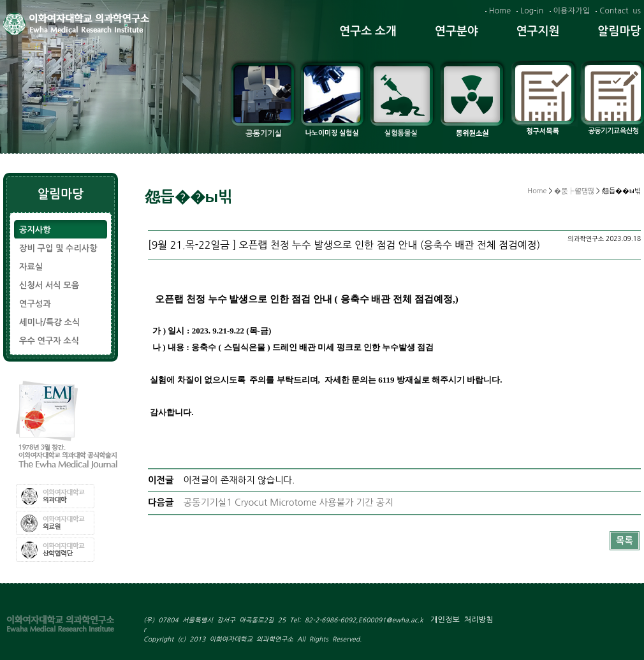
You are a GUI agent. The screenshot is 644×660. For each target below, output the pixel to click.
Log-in (532, 11)
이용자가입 (572, 11)
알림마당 (619, 31)
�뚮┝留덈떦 (574, 191)
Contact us (620, 11)
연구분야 (457, 31)
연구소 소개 (368, 31)
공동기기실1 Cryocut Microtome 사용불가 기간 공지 (289, 502)
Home (500, 11)
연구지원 (538, 31)
